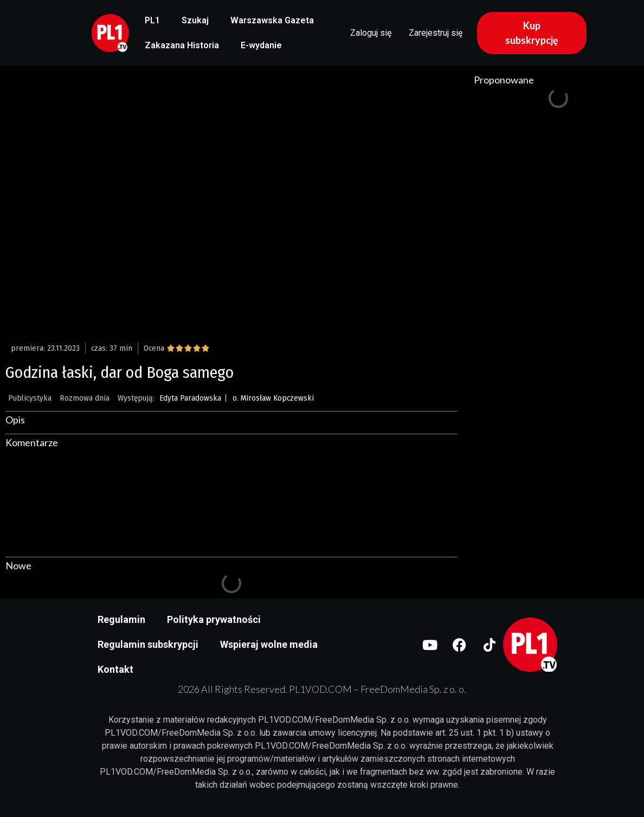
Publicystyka (30, 398)
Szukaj (195, 20)
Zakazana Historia (182, 45)
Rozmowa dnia (85, 398)
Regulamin (121, 619)
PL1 (152, 20)
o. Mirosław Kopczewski (273, 398)
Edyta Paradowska (190, 398)
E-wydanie (261, 45)
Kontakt (115, 669)
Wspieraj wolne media (269, 644)
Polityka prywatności (214, 619)
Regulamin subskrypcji (148, 644)
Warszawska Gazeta (272, 20)
